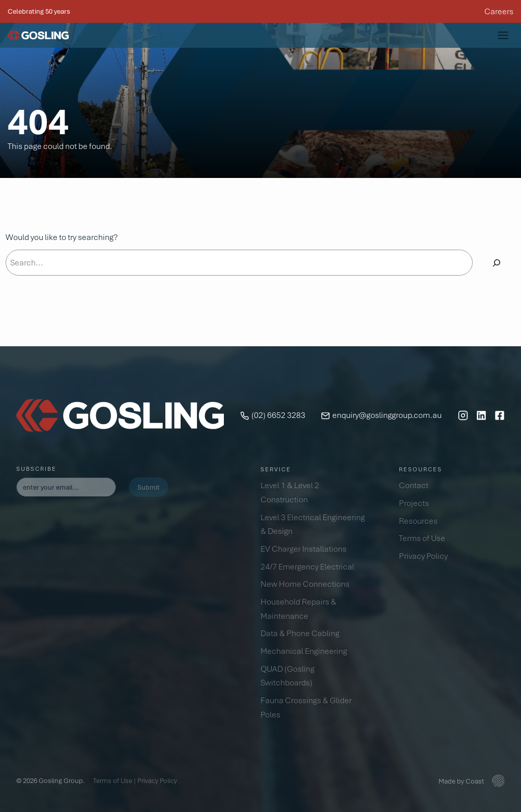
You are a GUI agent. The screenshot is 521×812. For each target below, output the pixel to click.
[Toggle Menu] (503, 35)
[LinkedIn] (481, 415)
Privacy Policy (157, 780)
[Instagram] (463, 415)
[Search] (497, 263)
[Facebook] (500, 415)
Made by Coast (461, 781)
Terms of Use (113, 780)
